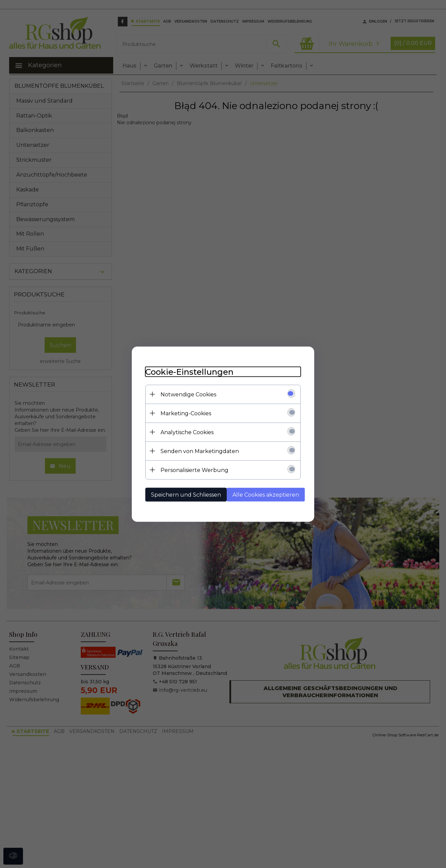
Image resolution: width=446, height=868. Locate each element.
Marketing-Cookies (186, 413)
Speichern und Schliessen (186, 494)
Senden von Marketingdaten (200, 451)
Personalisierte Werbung (194, 470)
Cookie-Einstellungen (189, 372)
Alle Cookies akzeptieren (266, 494)
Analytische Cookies (187, 432)
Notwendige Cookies (188, 394)
